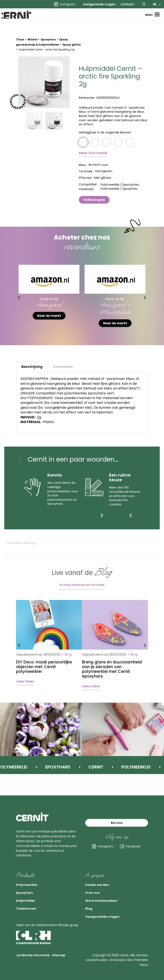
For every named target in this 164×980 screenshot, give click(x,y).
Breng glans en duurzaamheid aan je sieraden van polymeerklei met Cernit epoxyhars (114, 676)
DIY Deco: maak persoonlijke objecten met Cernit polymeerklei (46, 674)
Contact (127, 4)
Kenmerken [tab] (63, 373)
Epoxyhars (48, 46)
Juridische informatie (33, 956)
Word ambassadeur (107, 894)
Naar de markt (49, 322)
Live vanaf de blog (21, 549)
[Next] (139, 522)
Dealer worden (101, 872)
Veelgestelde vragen (99, 4)
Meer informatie (93, 159)
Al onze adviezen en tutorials (82, 591)
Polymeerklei (30, 872)
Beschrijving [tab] (32, 373)
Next (154, 304)
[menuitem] (99, 4)
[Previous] (131, 522)
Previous (10, 304)
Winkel (32, 46)
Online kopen (94, 206)
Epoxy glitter (72, 51)
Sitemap (59, 956)
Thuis (20, 46)
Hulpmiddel (29, 894)
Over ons (95, 883)
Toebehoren (29, 905)
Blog (90, 905)
